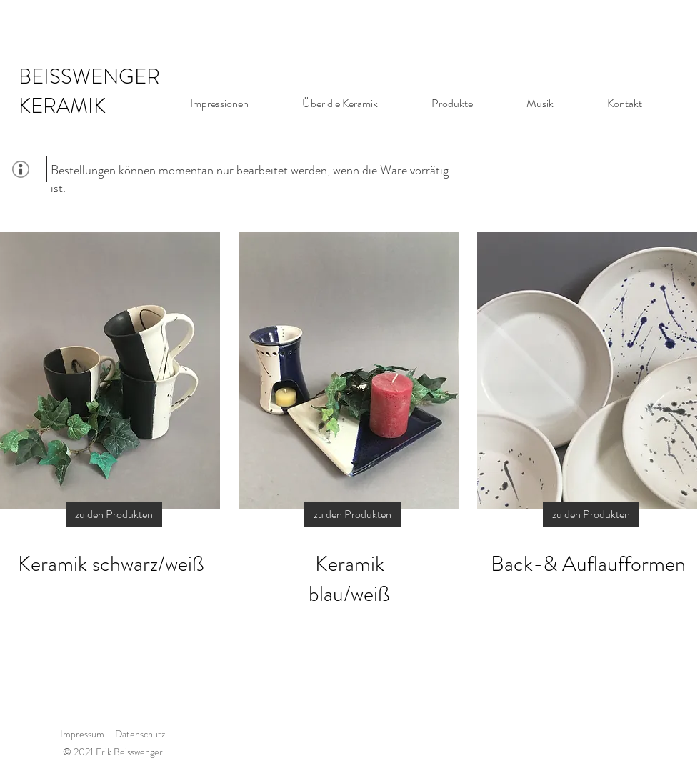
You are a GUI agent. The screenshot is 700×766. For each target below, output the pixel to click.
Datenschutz (140, 734)
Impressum (82, 734)
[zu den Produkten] (114, 514)
